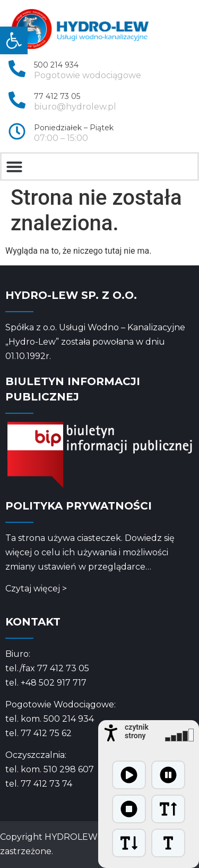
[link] (14, 40)
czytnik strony (137, 731)
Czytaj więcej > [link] (36, 589)
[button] (14, 166)
